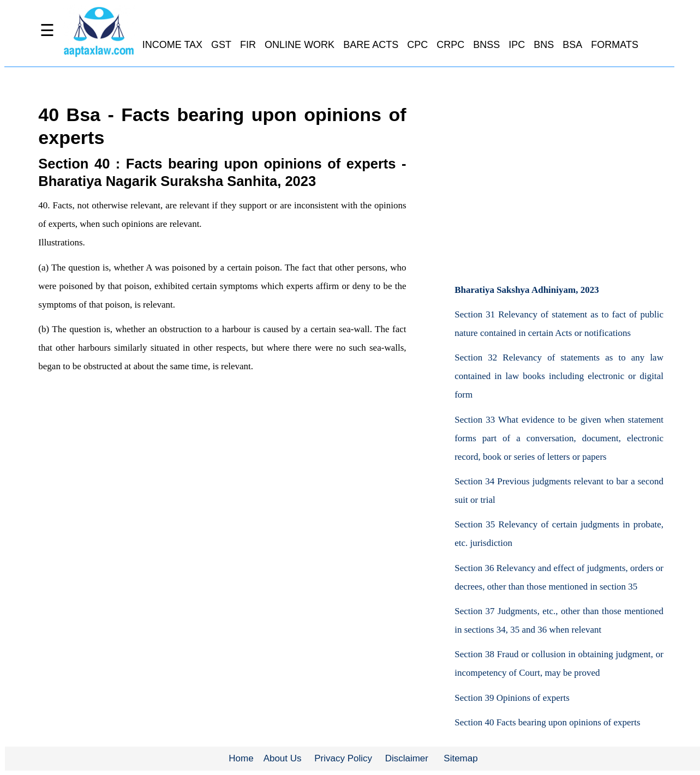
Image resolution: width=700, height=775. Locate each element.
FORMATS (615, 45)
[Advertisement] (559, 185)
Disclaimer (407, 758)
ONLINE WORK (300, 45)
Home (241, 758)
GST (221, 45)
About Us (283, 758)
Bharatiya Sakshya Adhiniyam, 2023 (527, 290)
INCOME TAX (172, 45)
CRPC (450, 45)
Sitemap (460, 758)
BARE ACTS (371, 45)
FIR (248, 45)
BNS (544, 45)
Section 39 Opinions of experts (512, 698)
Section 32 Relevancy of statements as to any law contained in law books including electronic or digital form (559, 376)
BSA (572, 45)
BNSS (486, 45)
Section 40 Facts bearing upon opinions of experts (547, 722)
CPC (417, 45)
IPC (517, 45)
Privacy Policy (343, 758)
